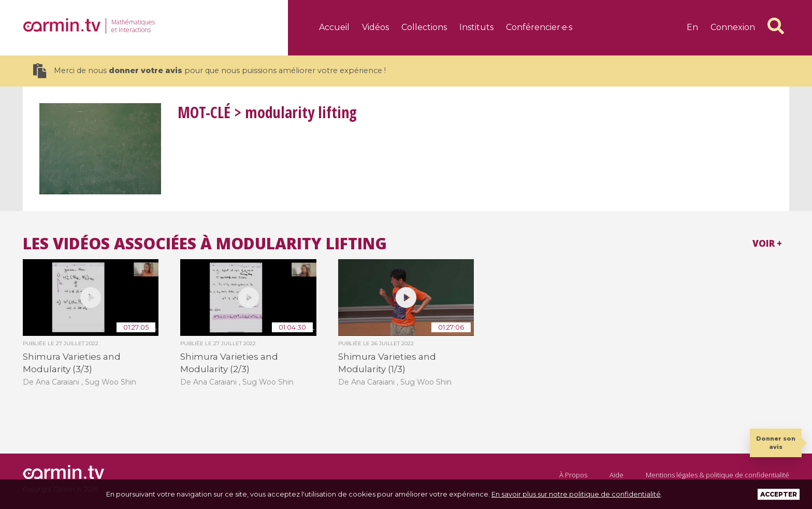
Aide (617, 475)
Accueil (334, 27)
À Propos (573, 475)
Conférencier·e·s (539, 27)
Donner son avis (776, 442)
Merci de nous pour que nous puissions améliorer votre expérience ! (209, 71)
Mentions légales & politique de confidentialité (717, 475)
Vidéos (375, 27)
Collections (424, 27)
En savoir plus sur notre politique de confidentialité (576, 494)
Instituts (476, 27)
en (692, 27)
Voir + (767, 243)
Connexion (733, 27)
